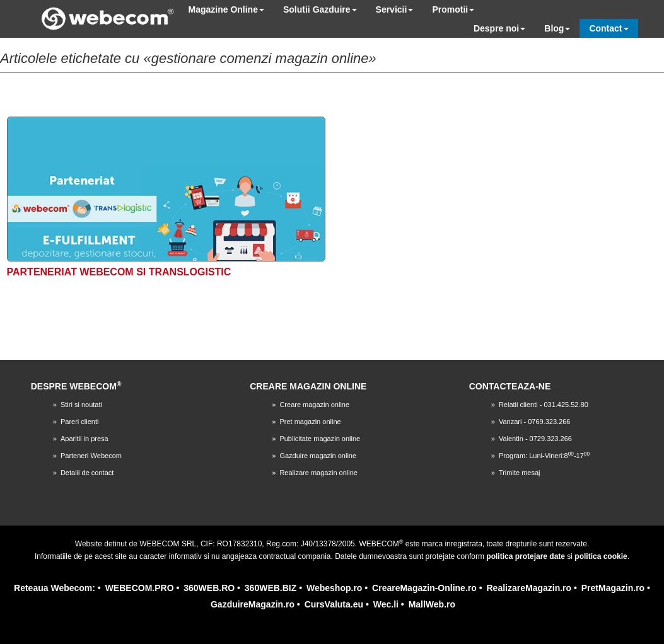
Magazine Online (226, 9)
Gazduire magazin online (318, 456)
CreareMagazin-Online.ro (424, 588)
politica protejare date (526, 556)
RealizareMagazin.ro (529, 588)
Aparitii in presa (84, 439)
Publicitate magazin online (320, 439)
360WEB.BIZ (271, 588)
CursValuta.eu (334, 604)
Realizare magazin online (318, 473)
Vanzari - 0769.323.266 (535, 422)
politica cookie (601, 556)
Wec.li (386, 604)
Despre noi (499, 28)
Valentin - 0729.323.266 (535, 439)
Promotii (453, 9)
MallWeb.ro (432, 604)
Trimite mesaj (520, 473)
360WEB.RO (209, 588)
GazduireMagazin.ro (253, 604)
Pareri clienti (80, 422)
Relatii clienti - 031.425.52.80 (544, 405)
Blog (557, 28)
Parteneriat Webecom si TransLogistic (119, 272)
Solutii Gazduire (320, 9)
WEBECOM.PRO (140, 588)
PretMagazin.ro (613, 588)
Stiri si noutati (81, 405)
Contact (609, 28)
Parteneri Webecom (91, 456)
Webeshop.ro (334, 588)
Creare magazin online (314, 405)
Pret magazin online (310, 422)
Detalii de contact (87, 473)
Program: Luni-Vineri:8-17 (544, 456)
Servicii (395, 9)
